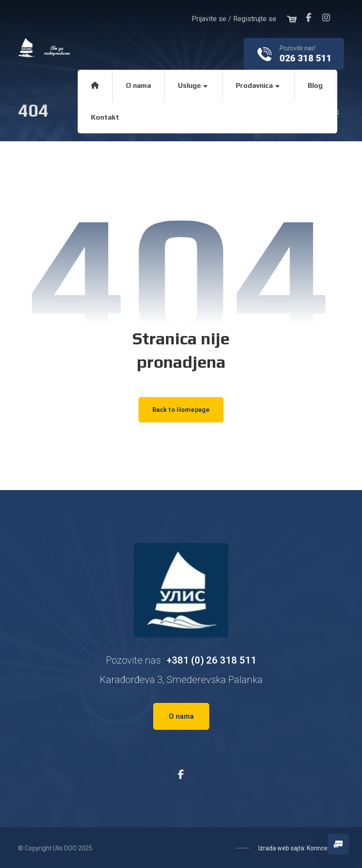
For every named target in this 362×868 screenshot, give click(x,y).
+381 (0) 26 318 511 (211, 660)
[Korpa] (292, 18)
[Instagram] (326, 18)
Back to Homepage (181, 409)
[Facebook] (309, 18)
